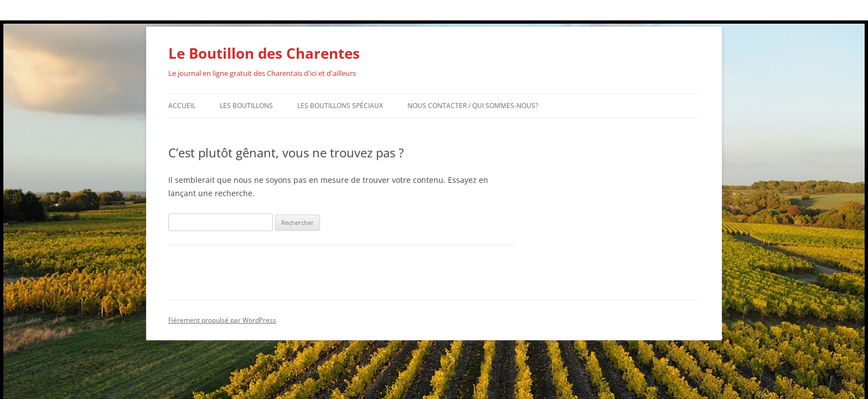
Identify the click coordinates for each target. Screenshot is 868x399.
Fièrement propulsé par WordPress (222, 320)
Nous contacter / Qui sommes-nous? (473, 106)
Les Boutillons (246, 106)
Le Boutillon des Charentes (264, 53)
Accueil (182, 106)
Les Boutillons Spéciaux (340, 106)
